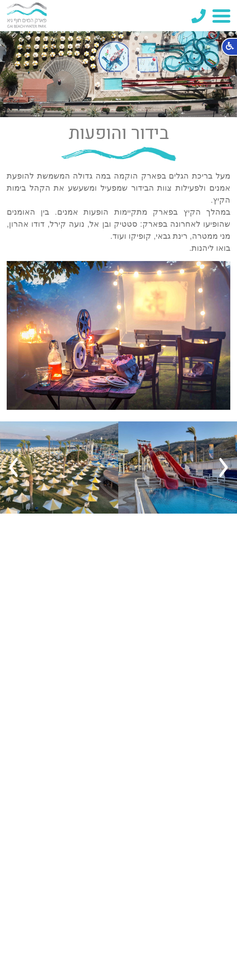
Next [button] (13, 468)
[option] (178, 468)
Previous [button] (224, 468)
